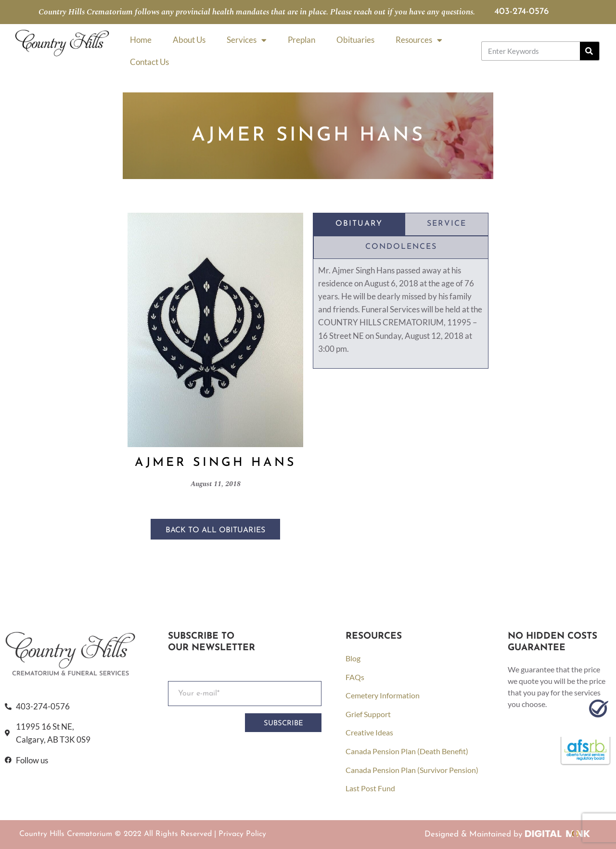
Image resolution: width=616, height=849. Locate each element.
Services (247, 40)
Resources (419, 40)
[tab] (359, 224)
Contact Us (149, 62)
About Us (189, 40)
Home (141, 40)
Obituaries (355, 40)
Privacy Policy (242, 834)
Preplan (302, 40)
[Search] (590, 51)
